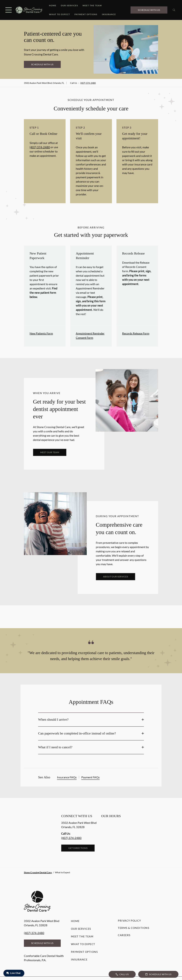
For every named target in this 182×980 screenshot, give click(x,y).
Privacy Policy (129, 921)
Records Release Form (136, 333)
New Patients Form (41, 333)
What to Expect (60, 14)
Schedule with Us (149, 10)
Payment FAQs (91, 777)
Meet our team (50, 452)
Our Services (69, 5)
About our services (116, 576)
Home (53, 5)
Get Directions (78, 848)
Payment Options (86, 14)
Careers (124, 935)
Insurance (109, 14)
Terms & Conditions (134, 928)
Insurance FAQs (67, 777)
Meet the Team (92, 5)
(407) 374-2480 (88, 83)
